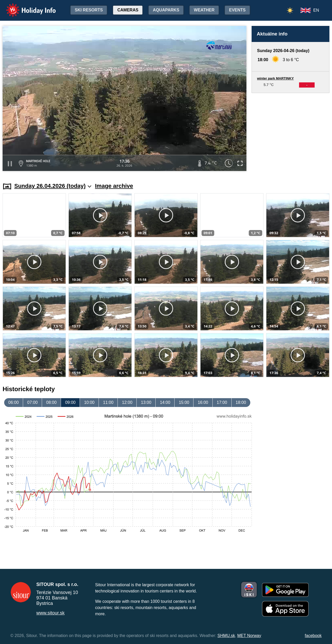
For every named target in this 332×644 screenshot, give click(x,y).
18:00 (241, 402)
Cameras (128, 10)
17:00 (222, 402)
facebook (313, 636)
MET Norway (249, 636)
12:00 (127, 402)
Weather (204, 10)
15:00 (184, 402)
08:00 (51, 402)
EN (316, 10)
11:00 (108, 402)
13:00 (146, 402)
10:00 (89, 402)
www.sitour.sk (50, 613)
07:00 (32, 402)
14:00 (165, 402)
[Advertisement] (290, 133)
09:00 (70, 402)
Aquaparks (166, 10)
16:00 (203, 402)
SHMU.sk (226, 636)
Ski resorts (89, 10)
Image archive (114, 186)
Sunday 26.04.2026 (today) (53, 186)
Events (237, 10)
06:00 (13, 402)
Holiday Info (26, 7)
